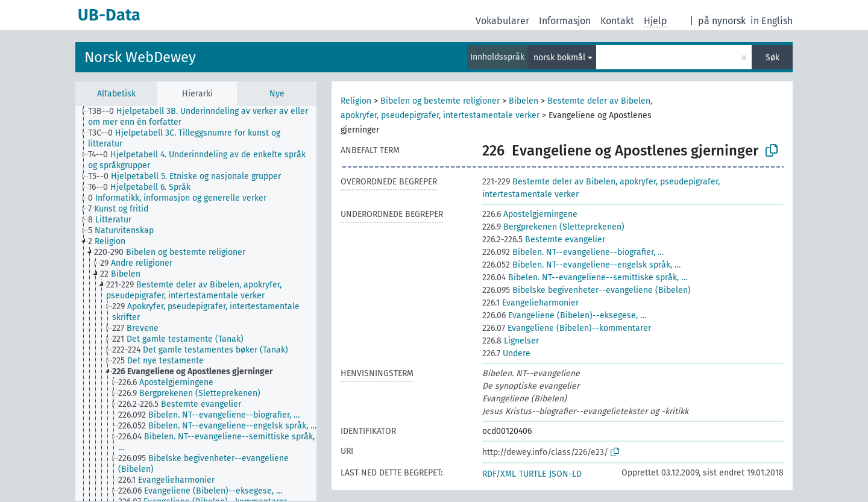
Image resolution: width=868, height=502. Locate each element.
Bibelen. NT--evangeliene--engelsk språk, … (581, 265)
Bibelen (524, 101)
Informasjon (565, 21)
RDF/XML (499, 474)
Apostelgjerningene (530, 214)
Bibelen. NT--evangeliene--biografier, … (573, 252)
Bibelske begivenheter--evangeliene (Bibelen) (587, 290)
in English (772, 21)
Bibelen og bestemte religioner (440, 101)
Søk (772, 58)
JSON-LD (565, 474)
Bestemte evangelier (544, 240)
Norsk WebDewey (140, 57)
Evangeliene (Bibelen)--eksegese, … (564, 315)
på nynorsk (722, 21)
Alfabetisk (116, 94)
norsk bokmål (559, 58)
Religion (356, 101)
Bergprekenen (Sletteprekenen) (553, 227)
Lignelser (511, 341)
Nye (277, 94)
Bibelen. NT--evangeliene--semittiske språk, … (585, 278)
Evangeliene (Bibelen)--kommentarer (567, 328)
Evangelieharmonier (530, 303)
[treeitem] (207, 117)
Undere (506, 353)
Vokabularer (502, 21)
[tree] (196, 303)
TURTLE (533, 474)
